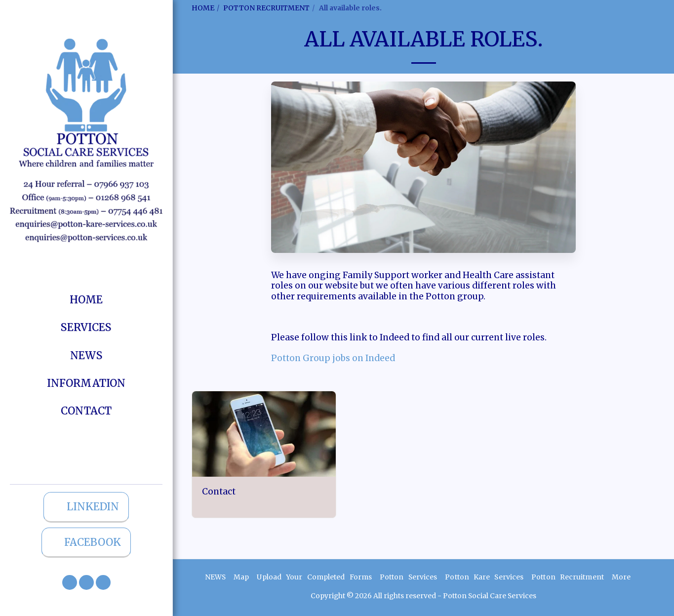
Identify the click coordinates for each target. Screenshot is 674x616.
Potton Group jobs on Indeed (333, 358)
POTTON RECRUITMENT (266, 8)
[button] (70, 582)
